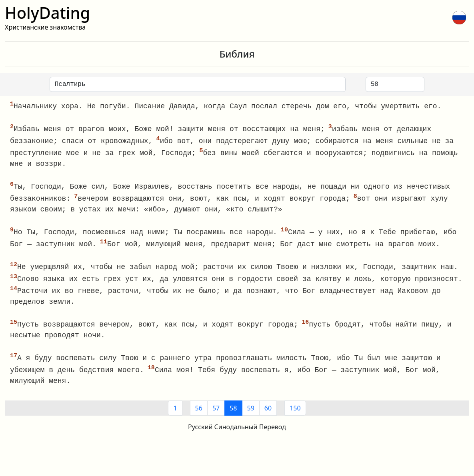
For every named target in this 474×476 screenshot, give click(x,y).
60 (268, 414)
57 (216, 414)
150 (295, 414)
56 (199, 414)
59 (251, 414)
